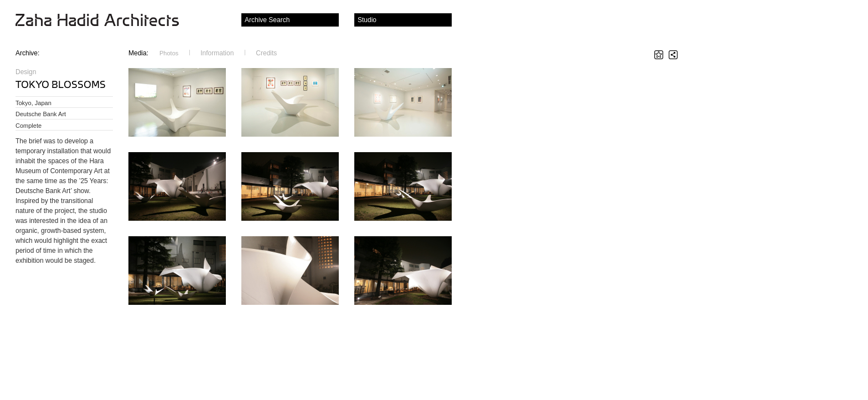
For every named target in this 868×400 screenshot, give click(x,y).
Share (673, 55)
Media (138, 53)
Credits (266, 53)
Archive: (27, 53)
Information (217, 53)
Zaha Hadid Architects (106, 21)
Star (659, 55)
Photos (169, 53)
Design (26, 72)
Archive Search (267, 20)
